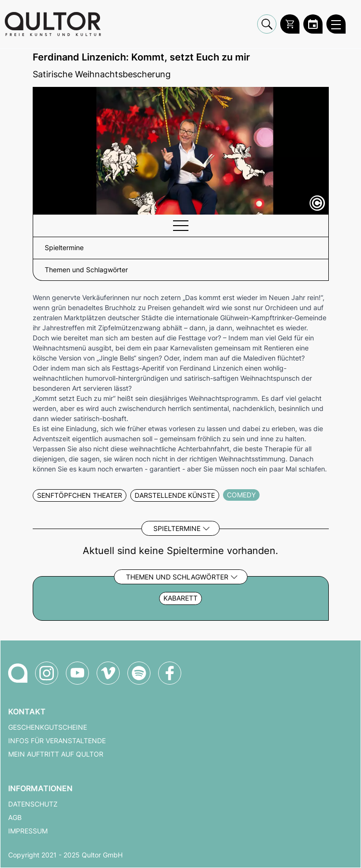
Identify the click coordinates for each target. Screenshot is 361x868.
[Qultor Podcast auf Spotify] (139, 673)
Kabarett (180, 598)
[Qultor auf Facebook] (170, 673)
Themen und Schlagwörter (177, 577)
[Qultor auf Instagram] (47, 673)
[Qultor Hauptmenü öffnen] (336, 24)
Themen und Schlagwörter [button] (86, 270)
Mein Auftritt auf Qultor (56, 754)
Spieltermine (177, 528)
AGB (15, 818)
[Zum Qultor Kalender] (313, 24)
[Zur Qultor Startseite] (53, 24)
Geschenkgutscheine (48, 727)
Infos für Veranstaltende (57, 741)
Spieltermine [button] (64, 248)
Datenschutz (33, 804)
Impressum (28, 831)
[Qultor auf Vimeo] (108, 673)
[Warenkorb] (290, 24)
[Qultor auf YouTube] (77, 673)
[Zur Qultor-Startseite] (18, 673)
